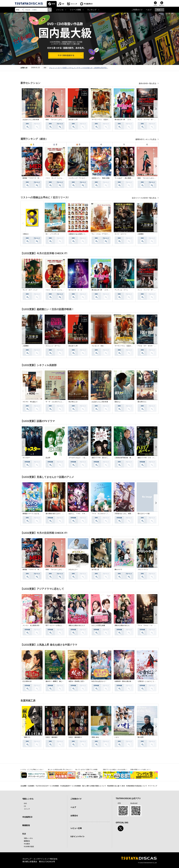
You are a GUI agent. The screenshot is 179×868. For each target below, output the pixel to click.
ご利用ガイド (137, 10)
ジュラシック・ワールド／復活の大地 (81, 178)
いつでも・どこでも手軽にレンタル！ (32, 769)
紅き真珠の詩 (27, 681)
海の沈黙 (141, 737)
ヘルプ (149, 10)
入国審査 (141, 234)
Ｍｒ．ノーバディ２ (52, 234)
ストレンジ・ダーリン (53, 346)
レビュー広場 (76, 828)
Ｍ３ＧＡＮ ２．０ (75, 290)
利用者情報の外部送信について (137, 786)
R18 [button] (158, 10)
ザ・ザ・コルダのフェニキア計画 (57, 402)
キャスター (26, 458)
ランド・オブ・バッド (30, 290)
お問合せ (74, 816)
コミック (74, 4)
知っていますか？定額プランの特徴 (86, 769)
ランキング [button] (92, 10)
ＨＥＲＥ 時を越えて (30, 402)
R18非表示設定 (29, 846)
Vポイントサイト (78, 836)
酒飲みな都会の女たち (122, 625)
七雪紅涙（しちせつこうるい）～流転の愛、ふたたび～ (156, 681)
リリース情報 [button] (75, 10)
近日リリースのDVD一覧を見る (144, 198)
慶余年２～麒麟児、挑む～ (55, 681)
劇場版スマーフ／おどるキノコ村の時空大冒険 (38, 514)
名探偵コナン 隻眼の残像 (101, 178)
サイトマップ (153, 786)
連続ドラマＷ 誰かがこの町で (102, 458)
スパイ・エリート (121, 234)
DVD (54, 4)
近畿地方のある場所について (78, 234)
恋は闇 (48, 458)
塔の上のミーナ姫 (144, 514)
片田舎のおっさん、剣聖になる (125, 514)
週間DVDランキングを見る (146, 139)
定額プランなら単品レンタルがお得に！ (115, 769)
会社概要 (23, 786)
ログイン (162, 5)
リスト (155, 5)
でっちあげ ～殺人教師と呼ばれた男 (127, 178)
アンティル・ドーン (121, 290)
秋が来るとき (73, 402)
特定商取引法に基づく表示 (116, 786)
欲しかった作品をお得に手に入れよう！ (60, 769)
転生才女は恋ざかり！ (99, 681)
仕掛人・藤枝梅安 (52, 737)
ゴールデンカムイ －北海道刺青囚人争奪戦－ (84, 458)
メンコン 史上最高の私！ (32, 625)
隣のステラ (118, 569)
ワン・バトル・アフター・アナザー (104, 234)
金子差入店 (95, 569)
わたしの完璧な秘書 (98, 625)
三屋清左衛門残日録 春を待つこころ (127, 458)
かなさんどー (73, 569)
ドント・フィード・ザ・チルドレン (150, 120)
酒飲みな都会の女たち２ (77, 625)
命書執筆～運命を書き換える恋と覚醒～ (128, 681)
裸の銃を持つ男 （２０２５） (125, 120)
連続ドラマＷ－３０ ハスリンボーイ (150, 458)
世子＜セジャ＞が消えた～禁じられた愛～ (60, 625)
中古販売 (27, 844)
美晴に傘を (95, 737)
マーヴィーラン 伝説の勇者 (101, 120)
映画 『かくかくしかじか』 (55, 120)
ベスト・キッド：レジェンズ (55, 178)
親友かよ (118, 402)
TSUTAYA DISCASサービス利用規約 (47, 786)
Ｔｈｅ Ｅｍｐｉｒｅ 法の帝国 (149, 625)
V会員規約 (31, 786)
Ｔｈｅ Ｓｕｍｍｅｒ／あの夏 (102, 514)
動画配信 (26, 825)
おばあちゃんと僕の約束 (31, 120)
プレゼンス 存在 (98, 346)
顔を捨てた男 (73, 120)
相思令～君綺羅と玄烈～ (77, 681)
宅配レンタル (28, 838)
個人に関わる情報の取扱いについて (94, 786)
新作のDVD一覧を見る (148, 83)
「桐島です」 (27, 737)
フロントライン (143, 569)
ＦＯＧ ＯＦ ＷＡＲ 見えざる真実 (150, 346)
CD (63, 4)
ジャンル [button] (60, 10)
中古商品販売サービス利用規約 (71, 786)
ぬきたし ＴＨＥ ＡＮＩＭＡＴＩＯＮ (82, 514)
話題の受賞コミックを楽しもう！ (141, 769)
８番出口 (26, 234)
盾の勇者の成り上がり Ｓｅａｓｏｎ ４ (60, 514)
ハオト (117, 737)
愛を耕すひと (142, 402)
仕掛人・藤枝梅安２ (75, 737)
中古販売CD (88, 4)
